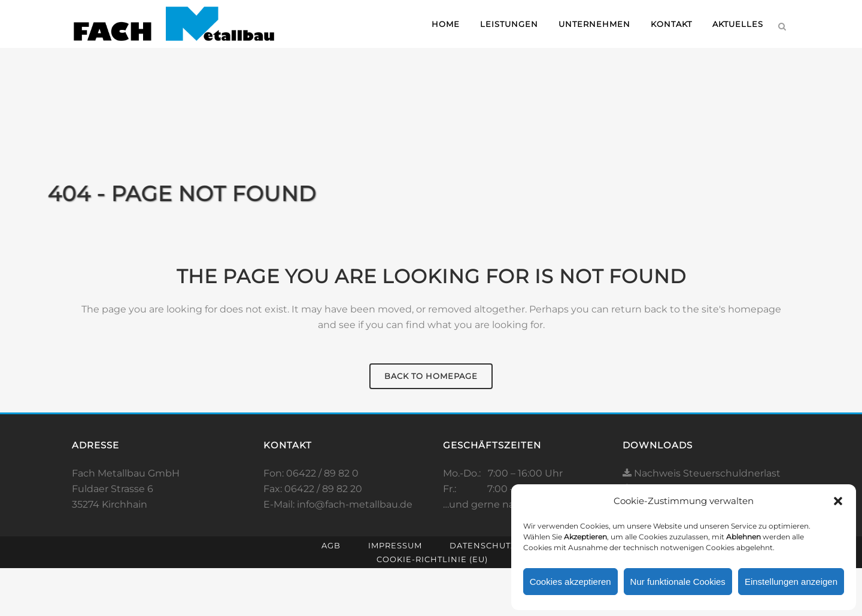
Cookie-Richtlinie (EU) (432, 559)
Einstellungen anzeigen (791, 582)
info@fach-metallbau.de (355, 504)
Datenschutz (483, 545)
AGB (331, 545)
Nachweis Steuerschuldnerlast (702, 473)
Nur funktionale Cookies (678, 582)
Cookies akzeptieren (570, 582)
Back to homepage (431, 376)
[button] (838, 501)
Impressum (395, 545)
